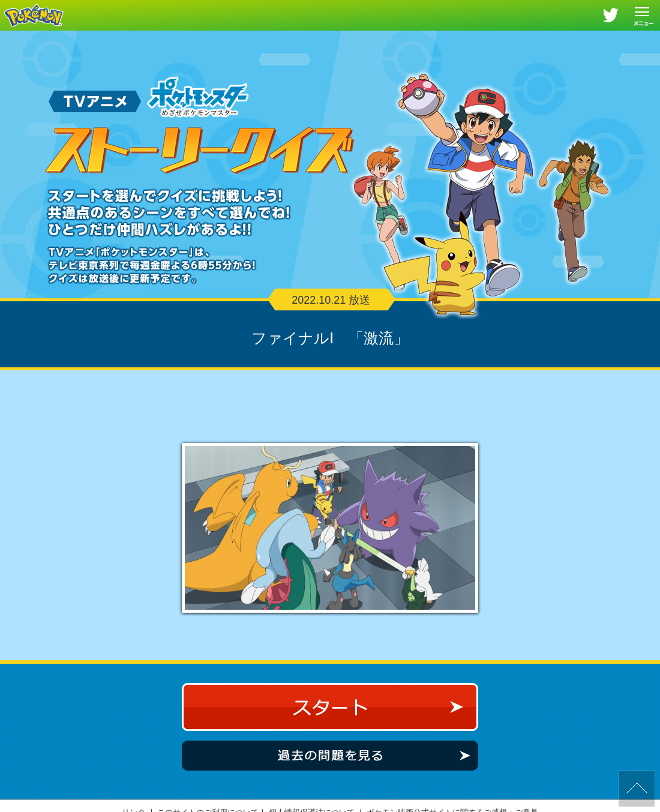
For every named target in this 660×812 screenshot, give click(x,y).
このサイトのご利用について (208, 801)
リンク (133, 801)
